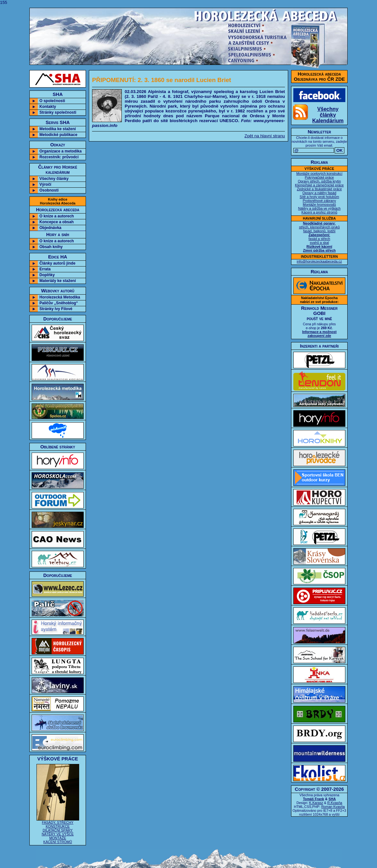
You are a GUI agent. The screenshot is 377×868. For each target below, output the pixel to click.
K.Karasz (316, 803)
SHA (332, 799)
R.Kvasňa (335, 803)
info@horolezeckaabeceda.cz (319, 261)
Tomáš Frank (314, 799)
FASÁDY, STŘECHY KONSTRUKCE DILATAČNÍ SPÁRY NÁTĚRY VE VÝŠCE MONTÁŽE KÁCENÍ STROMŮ (58, 831)
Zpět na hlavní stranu (265, 136)
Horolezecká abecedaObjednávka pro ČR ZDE (319, 77)
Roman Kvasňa (333, 807)
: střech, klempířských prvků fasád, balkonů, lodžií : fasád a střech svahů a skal (319, 237)
